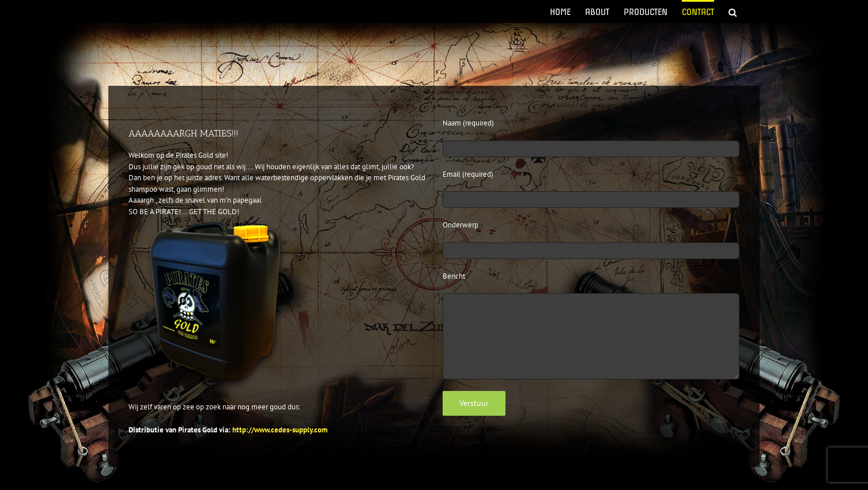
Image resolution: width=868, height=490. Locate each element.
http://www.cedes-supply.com (280, 430)
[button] (733, 12)
